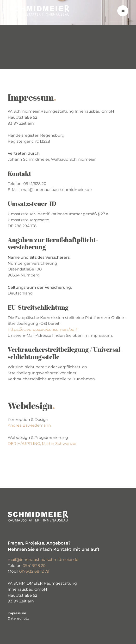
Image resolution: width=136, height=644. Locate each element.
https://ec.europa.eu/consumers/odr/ (42, 329)
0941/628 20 (34, 566)
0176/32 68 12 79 (34, 571)
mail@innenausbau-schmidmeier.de (43, 560)
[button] (123, 11)
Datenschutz (18, 618)
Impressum (17, 613)
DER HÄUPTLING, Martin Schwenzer (42, 444)
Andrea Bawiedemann (29, 425)
